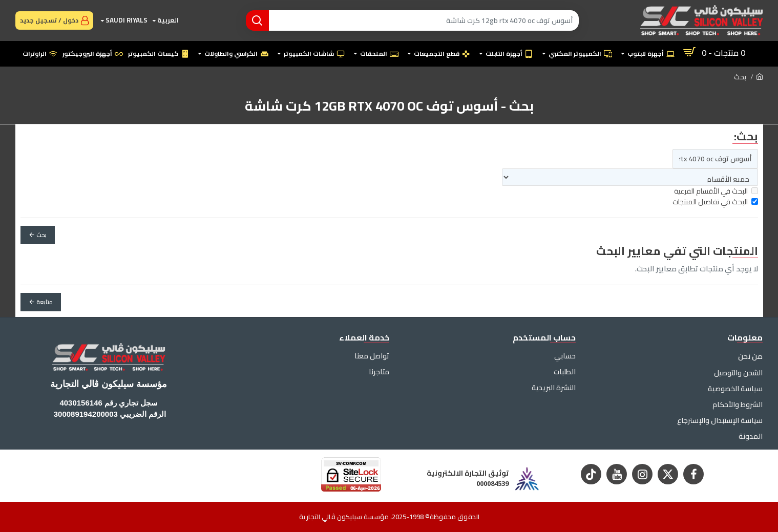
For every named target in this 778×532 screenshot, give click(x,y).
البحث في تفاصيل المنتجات (715, 202)
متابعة (45, 302)
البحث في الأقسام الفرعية (716, 191)
